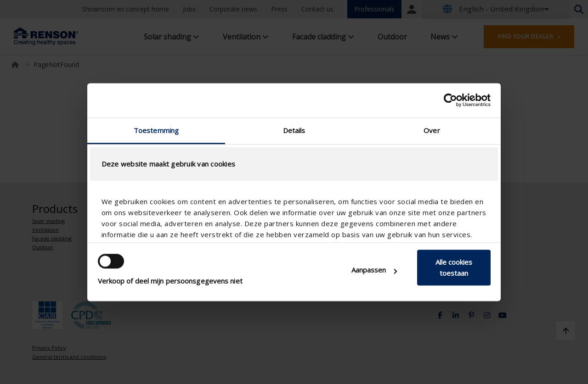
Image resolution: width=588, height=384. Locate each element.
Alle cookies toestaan (454, 268)
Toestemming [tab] (156, 130)
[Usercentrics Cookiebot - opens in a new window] (450, 100)
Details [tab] (294, 130)
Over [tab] (432, 130)
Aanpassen (374, 270)
